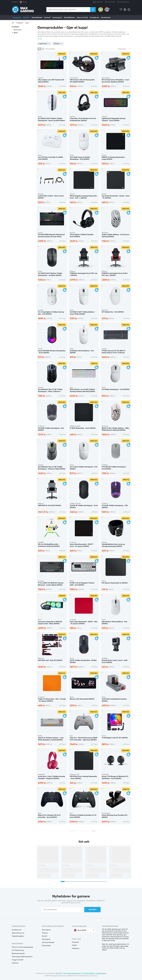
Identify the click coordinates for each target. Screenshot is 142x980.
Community (110, 2)
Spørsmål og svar (18, 933)
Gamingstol (57, 18)
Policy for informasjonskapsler (23, 947)
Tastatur (45, 933)
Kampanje (17, 18)
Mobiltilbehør (69, 18)
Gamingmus (46, 930)
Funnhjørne (94, 18)
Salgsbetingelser (18, 936)
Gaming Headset (48, 942)
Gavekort (100, 2)
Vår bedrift (59, 973)
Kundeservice (125, 2)
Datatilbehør (37, 18)
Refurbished (18, 30)
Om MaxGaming (18, 950)
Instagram (76, 948)
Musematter (46, 946)
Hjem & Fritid (82, 18)
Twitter (74, 945)
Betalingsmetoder (18, 953)
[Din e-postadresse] (62, 910)
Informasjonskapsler (89, 973)
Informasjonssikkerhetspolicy (22, 957)
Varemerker (106, 18)
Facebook (75, 942)
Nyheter (26, 18)
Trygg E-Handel (18, 960)
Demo (27, 23)
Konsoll (47, 18)
